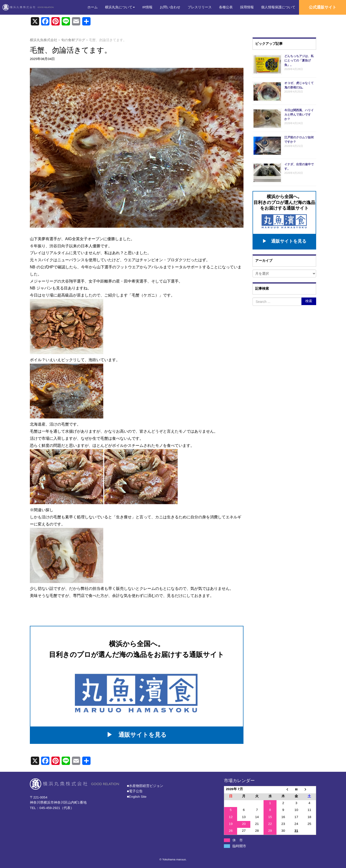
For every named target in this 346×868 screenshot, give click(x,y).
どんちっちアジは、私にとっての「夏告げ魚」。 (299, 60)
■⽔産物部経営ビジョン (145, 786)
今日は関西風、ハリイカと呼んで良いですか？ (299, 115)
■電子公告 (135, 791)
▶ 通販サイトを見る (137, 735)
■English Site (137, 797)
